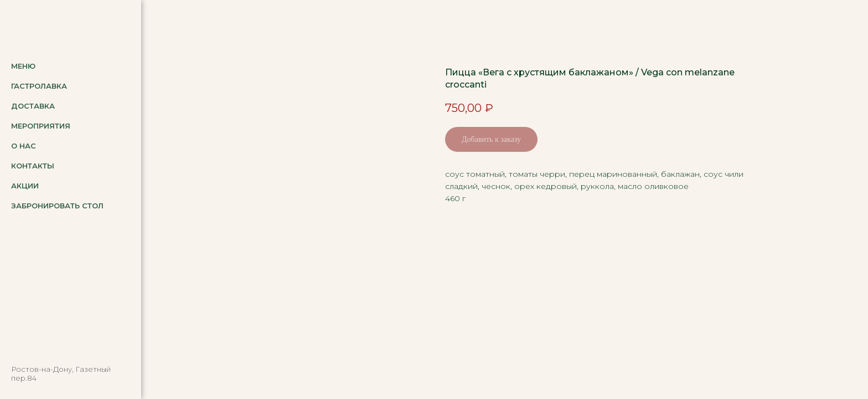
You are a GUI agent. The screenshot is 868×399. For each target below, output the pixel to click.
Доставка (33, 106)
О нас (24, 146)
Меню (23, 66)
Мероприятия (41, 126)
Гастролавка (39, 86)
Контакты (33, 166)
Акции (25, 186)
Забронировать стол (57, 206)
